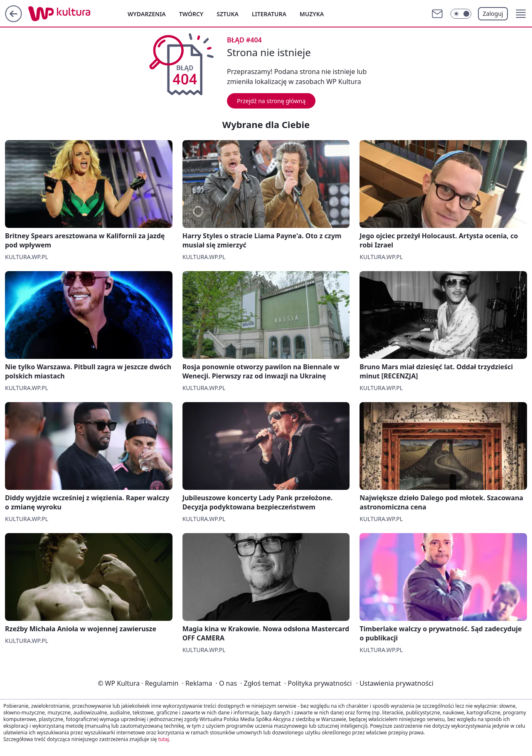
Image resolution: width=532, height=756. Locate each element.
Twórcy (191, 14)
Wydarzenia (147, 14)
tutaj (163, 739)
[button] (521, 14)
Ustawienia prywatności (394, 683)
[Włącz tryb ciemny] (461, 14)
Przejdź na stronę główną (271, 101)
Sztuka (228, 14)
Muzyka (312, 14)
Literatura (269, 14)
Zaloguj (493, 14)
